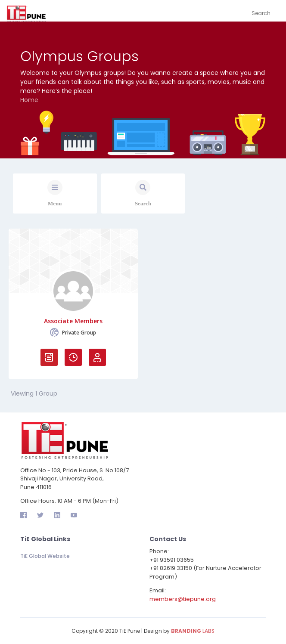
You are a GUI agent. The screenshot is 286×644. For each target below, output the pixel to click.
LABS (193, 631)
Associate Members (73, 321)
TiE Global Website (45, 556)
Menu (55, 203)
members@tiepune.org (183, 599)
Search (143, 203)
